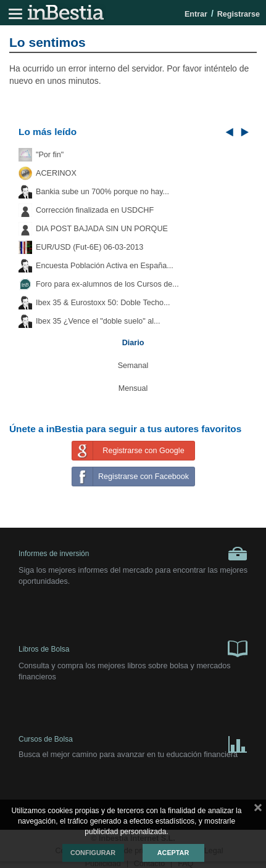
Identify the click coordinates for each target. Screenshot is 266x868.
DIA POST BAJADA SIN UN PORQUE (102, 229)
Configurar (93, 853)
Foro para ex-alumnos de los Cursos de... (107, 284)
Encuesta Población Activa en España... (105, 266)
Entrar (196, 14)
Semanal (133, 366)
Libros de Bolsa (133, 648)
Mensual (133, 388)
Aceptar (173, 853)
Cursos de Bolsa (133, 742)
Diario (133, 343)
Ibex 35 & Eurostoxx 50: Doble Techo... (103, 303)
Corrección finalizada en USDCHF (95, 210)
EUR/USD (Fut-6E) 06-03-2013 (89, 247)
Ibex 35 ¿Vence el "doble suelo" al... (98, 321)
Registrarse (239, 14)
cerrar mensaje (258, 810)
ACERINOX (56, 173)
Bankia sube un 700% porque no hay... (102, 192)
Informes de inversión (133, 554)
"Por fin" (50, 155)
